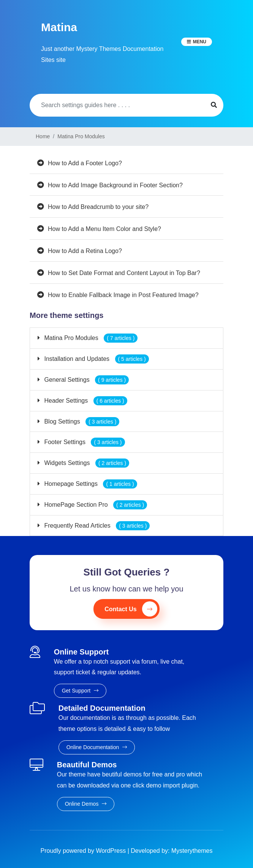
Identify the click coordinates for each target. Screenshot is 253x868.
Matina (59, 27)
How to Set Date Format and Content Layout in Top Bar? (124, 273)
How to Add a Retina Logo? (85, 251)
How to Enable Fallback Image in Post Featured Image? (123, 295)
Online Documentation (97, 747)
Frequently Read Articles (96, 526)
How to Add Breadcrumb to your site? (98, 207)
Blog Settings (81, 421)
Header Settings (85, 401)
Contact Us (131, 609)
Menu (200, 42)
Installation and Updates (96, 359)
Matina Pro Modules (90, 338)
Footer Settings (84, 442)
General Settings (86, 380)
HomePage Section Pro (95, 505)
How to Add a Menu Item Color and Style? (104, 229)
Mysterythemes (192, 851)
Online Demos (86, 804)
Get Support (80, 691)
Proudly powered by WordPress (84, 851)
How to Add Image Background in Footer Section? (115, 185)
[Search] (117, 105)
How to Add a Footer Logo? (85, 163)
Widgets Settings (86, 463)
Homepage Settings (90, 484)
